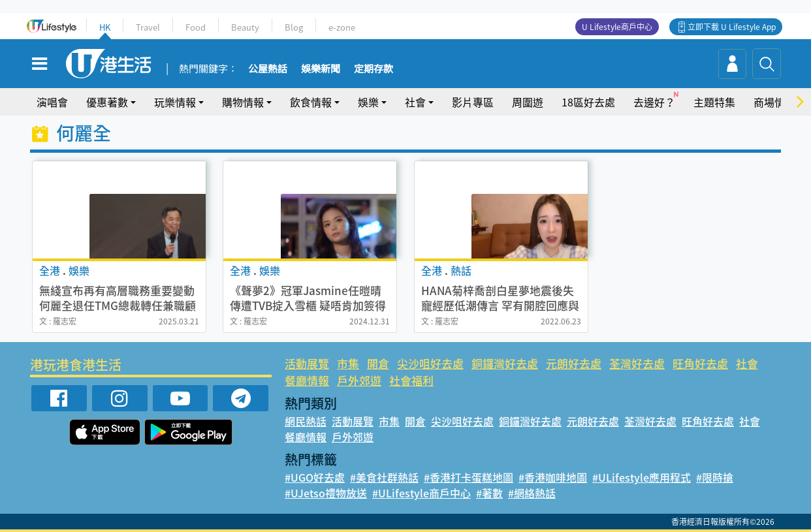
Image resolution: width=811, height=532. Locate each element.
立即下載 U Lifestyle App (732, 27)
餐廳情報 (307, 380)
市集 (348, 363)
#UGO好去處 (315, 477)
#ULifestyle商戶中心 (421, 493)
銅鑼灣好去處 (505, 363)
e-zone (342, 27)
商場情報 (774, 102)
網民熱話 (306, 421)
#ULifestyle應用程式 (642, 477)
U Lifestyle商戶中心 (617, 27)
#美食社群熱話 (384, 477)
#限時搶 (715, 477)
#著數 (489, 493)
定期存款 (374, 69)
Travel (148, 27)
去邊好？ (654, 102)
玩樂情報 (175, 102)
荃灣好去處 (637, 363)
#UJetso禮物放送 (326, 493)
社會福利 (411, 380)
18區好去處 (588, 102)
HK (105, 27)
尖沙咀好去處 (430, 363)
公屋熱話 (268, 69)
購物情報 (243, 102)
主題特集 (714, 102)
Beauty (245, 27)
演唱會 (52, 102)
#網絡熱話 (532, 493)
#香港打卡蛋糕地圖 (469, 477)
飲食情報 (311, 102)
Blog (294, 27)
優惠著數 (107, 102)
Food (196, 27)
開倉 (378, 363)
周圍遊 (528, 102)
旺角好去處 (700, 363)
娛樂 (368, 102)
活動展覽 (307, 363)
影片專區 (473, 102)
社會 (415, 102)
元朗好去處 (574, 363)
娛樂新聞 (321, 69)
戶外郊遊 (359, 380)
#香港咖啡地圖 (553, 477)
